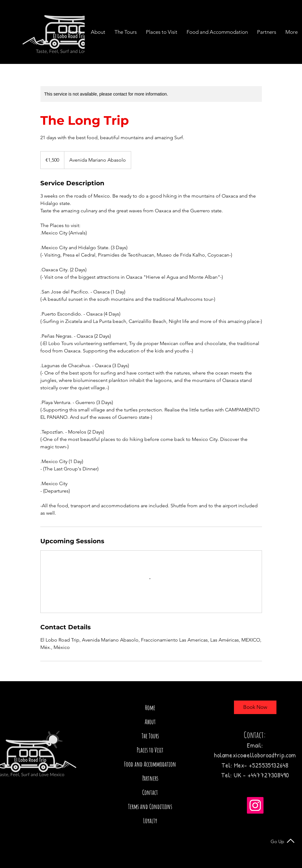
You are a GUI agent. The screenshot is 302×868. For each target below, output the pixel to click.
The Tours (150, 736)
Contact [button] (150, 792)
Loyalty (150, 821)
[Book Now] (255, 707)
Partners (150, 778)
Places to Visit (150, 750)
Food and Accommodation (150, 764)
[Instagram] (255, 805)
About (150, 722)
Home (150, 707)
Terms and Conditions (150, 806)
